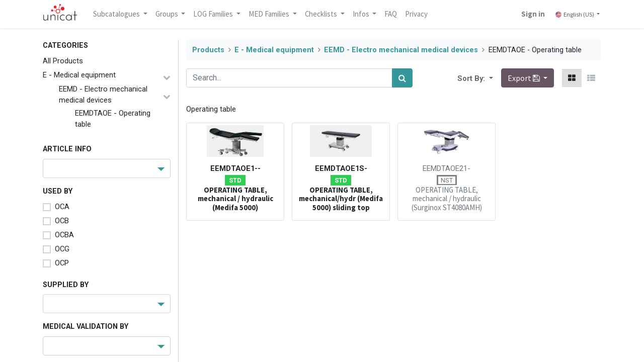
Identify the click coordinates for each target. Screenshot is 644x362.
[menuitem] (392, 14)
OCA (62, 207)
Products (208, 50)
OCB (62, 221)
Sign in (532, 14)
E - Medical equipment (79, 75)
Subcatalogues (118, 14)
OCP (62, 263)
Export (525, 78)
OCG (62, 249)
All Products (63, 61)
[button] (490, 78)
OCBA (64, 235)
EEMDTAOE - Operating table (113, 119)
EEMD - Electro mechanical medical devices (103, 95)
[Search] (402, 78)
